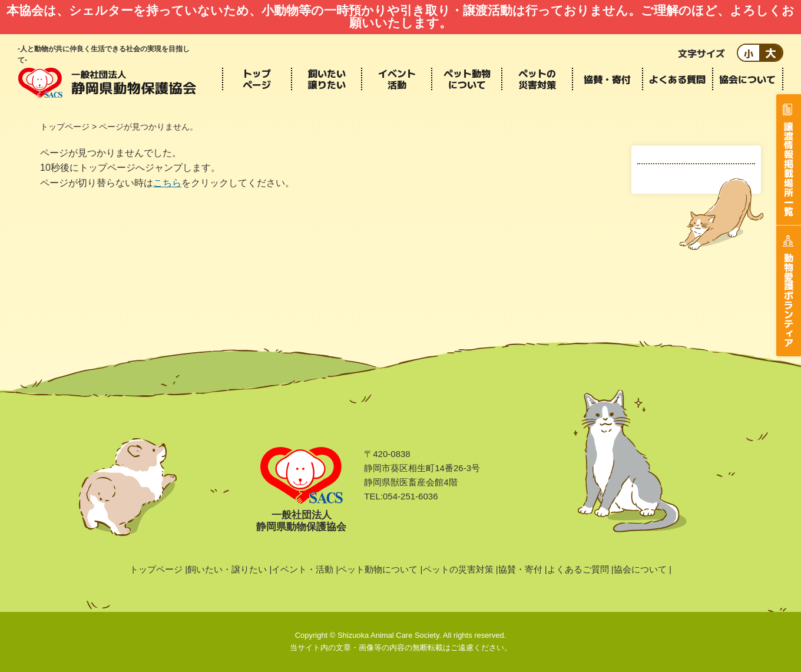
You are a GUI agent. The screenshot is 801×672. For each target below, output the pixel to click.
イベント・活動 (302, 569)
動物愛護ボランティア (789, 300)
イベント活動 (397, 79)
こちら (167, 183)
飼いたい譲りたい (327, 79)
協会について (747, 79)
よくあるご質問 (578, 569)
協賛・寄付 (607, 79)
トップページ (257, 79)
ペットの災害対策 (537, 79)
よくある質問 (677, 79)
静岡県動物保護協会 (107, 82)
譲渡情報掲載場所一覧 (789, 168)
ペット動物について (467, 79)
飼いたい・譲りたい (227, 569)
